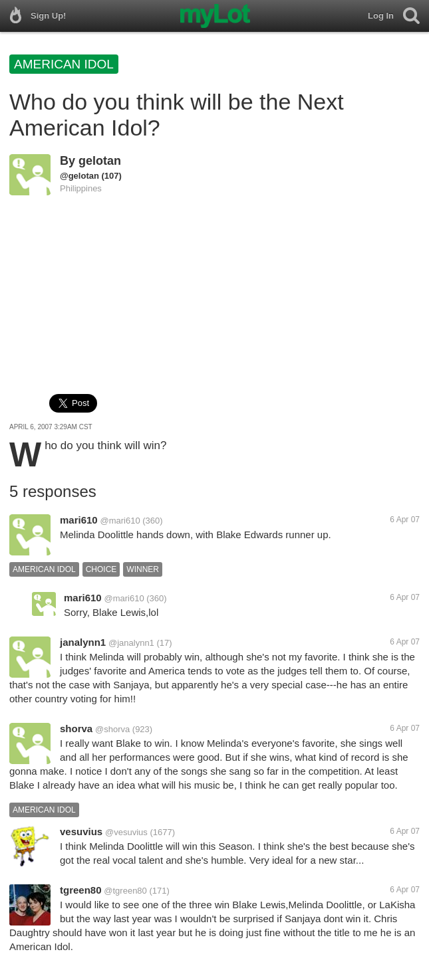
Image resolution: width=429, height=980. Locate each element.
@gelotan (79, 176)
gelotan (100, 161)
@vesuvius (126, 832)
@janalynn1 (131, 643)
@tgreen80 (125, 891)
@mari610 (120, 521)
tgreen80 (81, 890)
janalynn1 (83, 642)
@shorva (112, 729)
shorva (76, 729)
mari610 (79, 520)
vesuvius (81, 832)
